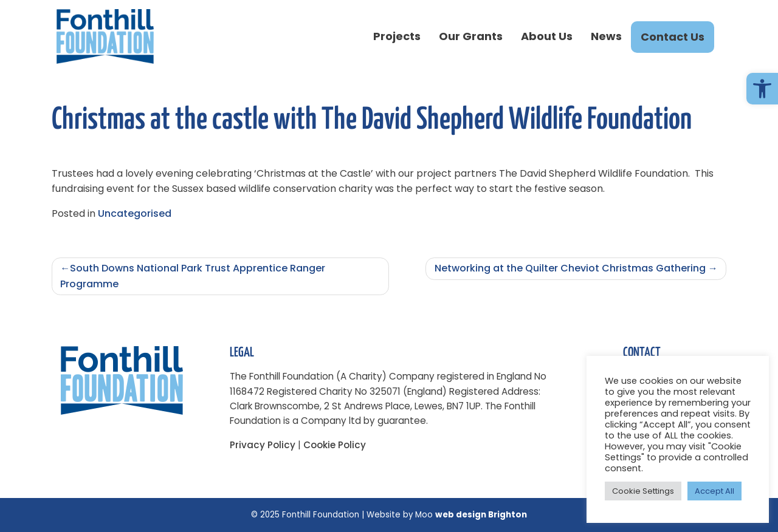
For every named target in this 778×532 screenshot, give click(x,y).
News (606, 36)
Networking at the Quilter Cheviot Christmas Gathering (570, 268)
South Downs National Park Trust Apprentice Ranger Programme (193, 276)
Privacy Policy (263, 445)
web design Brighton (481, 515)
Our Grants (471, 36)
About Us (547, 36)
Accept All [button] (714, 491)
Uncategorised (135, 213)
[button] (762, 89)
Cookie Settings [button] (643, 491)
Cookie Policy (335, 445)
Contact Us (673, 37)
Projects (397, 36)
